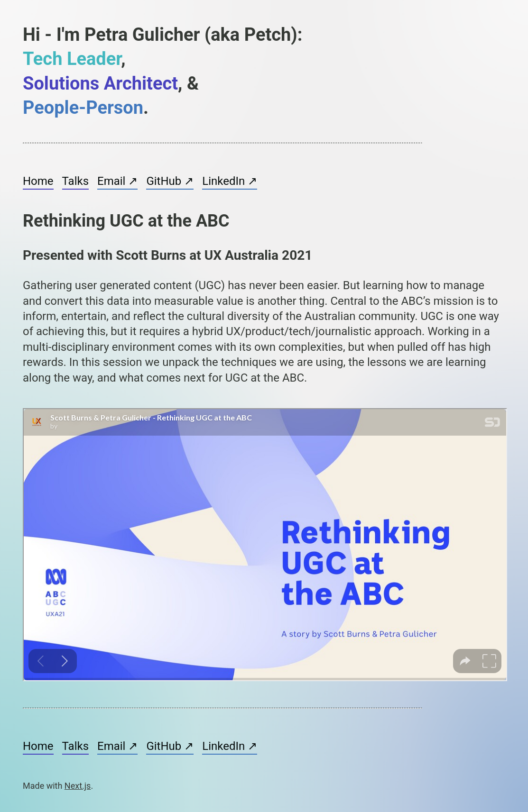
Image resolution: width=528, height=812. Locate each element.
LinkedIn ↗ (230, 181)
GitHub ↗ (170, 181)
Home (38, 181)
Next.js (78, 786)
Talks (75, 181)
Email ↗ (117, 181)
